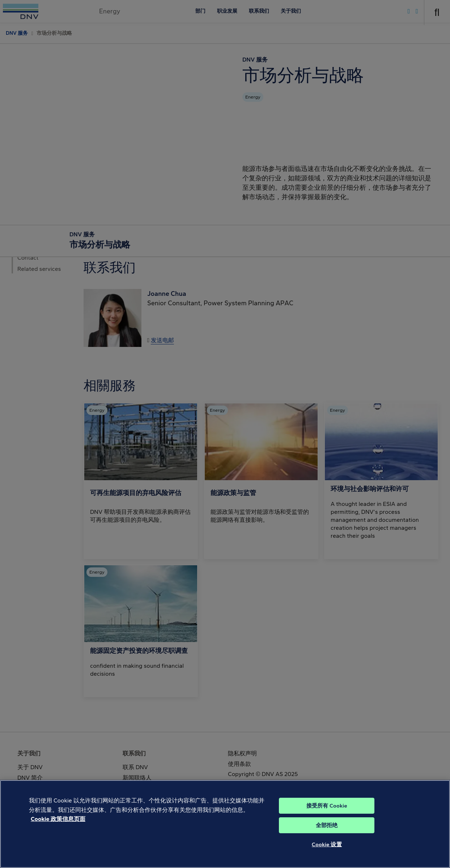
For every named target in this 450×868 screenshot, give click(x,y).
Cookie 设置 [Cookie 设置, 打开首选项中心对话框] (327, 851)
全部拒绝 (327, 832)
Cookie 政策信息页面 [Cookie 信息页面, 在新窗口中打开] (58, 825)
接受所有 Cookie (327, 812)
